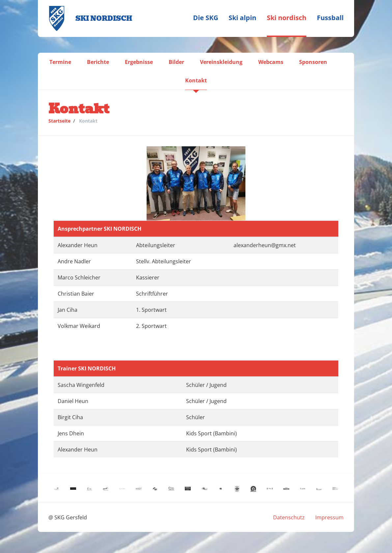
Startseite (59, 121)
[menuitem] (206, 18)
